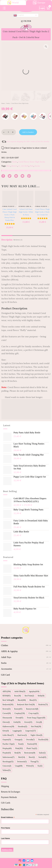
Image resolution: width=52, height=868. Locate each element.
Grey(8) (39, 722)
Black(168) (22, 700)
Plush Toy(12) (32, 748)
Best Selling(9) (8, 700)
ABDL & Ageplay (9, 651)
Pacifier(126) (43, 740)
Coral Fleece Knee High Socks (20, 103)
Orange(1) (18, 740)
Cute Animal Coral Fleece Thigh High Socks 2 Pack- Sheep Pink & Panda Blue (10, 215)
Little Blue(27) (8, 735)
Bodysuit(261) (8, 704)
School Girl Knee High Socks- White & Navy (26, 212)
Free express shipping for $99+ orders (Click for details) (28, 141)
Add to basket (28, 132)
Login (42, 8)
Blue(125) (33, 700)
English (19, 15)
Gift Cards (6, 803)
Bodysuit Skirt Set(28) (26, 704)
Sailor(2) (42, 753)
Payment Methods (9, 797)
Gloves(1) (6, 722)
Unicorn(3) (7, 766)
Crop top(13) (34, 713)
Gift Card (5, 675)
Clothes (5, 645)
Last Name (6, 838)
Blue (8, 166)
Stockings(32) (8, 762)
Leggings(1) (17, 731)
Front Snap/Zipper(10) (36, 718)
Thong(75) (34, 762)
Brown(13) (7, 709)
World (13, 3)
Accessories (7, 669)
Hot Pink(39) (36, 726)
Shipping (5, 786)
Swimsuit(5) (22, 762)
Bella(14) (41, 696)
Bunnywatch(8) (32, 709)
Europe (39, 3)
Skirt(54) (21, 757)
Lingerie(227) (31, 731)
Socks (8, 103)
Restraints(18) (30, 753)
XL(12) (40, 766)
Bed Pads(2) (29, 696)
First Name (6, 828)
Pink (32, 166)
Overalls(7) (30, 740)
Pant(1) (21, 744)
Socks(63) (42, 757)
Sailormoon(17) (8, 757)
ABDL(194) (7, 691)
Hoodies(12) (22, 726)
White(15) (30, 766)
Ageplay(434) (34, 691)
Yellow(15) (7, 770)
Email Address (8, 817)
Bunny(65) (18, 709)
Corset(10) (7, 713)
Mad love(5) (22, 735)
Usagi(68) (19, 766)
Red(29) (17, 753)
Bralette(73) (43, 704)
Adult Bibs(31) (20, 691)
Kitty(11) (6, 731)
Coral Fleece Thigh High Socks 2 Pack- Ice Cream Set (42, 212)
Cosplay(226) (20, 713)
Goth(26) (17, 722)
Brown (14, 166)
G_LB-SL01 (23, 166)
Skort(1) (32, 757)
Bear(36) (18, 696)
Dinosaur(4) (7, 718)
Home (3, 103)
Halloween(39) (8, 726)
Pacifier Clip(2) (9, 744)
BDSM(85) (7, 696)
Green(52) (28, 722)
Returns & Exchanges (11, 792)
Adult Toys (6, 657)
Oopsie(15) (7, 740)
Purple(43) (7, 753)
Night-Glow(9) (36, 735)
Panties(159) (32, 744)
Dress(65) (19, 718)
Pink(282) (19, 748)
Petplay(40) (7, 748)
